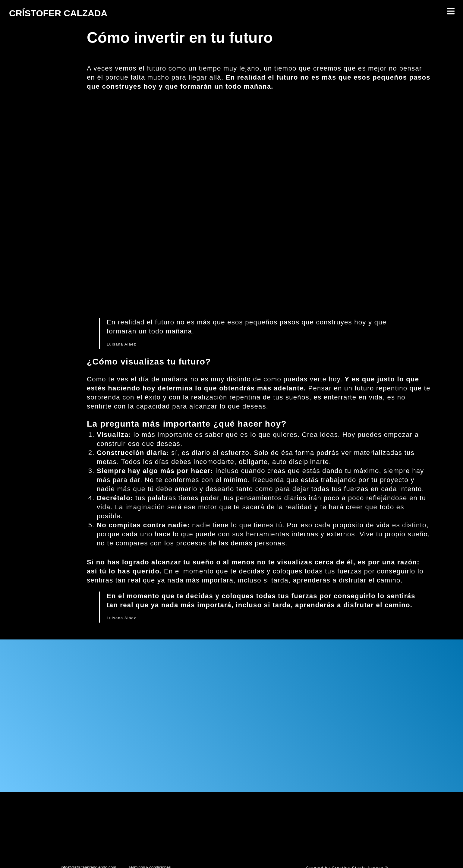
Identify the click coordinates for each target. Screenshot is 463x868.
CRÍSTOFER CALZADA (75, 12)
